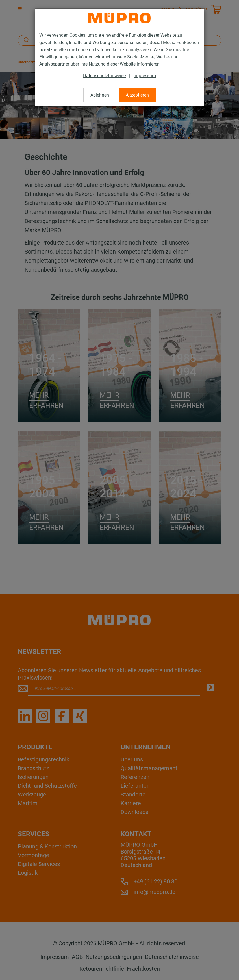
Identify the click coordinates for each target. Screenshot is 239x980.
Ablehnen (100, 95)
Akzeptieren (137, 95)
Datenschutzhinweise (104, 76)
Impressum (145, 76)
